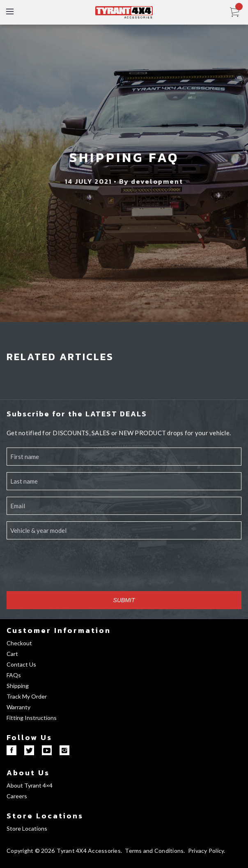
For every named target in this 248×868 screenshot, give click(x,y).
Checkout (19, 643)
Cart (12, 654)
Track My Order (27, 696)
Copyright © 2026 (31, 851)
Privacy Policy (206, 851)
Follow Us (29, 737)
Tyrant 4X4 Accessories (89, 851)
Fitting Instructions (32, 718)
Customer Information (59, 630)
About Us (28, 773)
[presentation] (69, 569)
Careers (17, 796)
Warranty (18, 707)
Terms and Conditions (154, 851)
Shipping (18, 686)
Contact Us (21, 664)
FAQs (14, 675)
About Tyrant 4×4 (30, 785)
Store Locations (45, 816)
